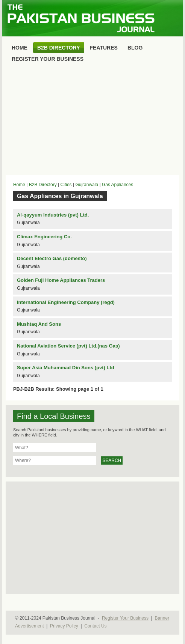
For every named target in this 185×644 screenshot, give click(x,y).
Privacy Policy (64, 626)
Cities (66, 185)
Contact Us (95, 626)
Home (19, 185)
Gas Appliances (118, 185)
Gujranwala (87, 185)
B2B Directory (43, 185)
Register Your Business (125, 618)
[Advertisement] (92, 121)
